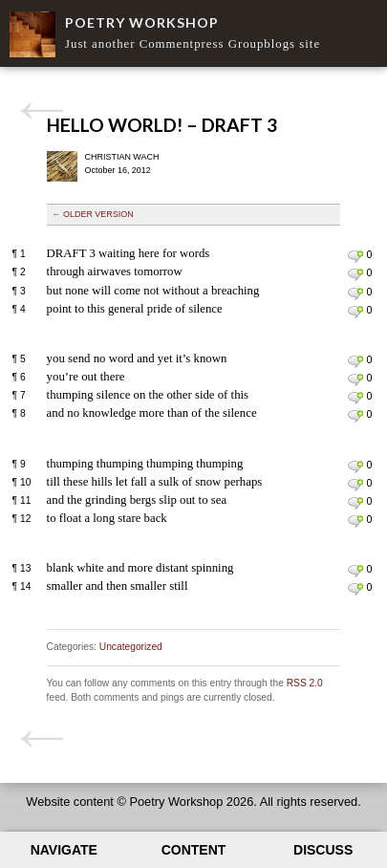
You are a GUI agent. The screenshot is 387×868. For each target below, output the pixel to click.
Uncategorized (131, 647)
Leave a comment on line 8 (355, 416)
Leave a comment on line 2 (355, 274)
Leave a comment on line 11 (355, 503)
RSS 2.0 (305, 683)
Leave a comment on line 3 (355, 293)
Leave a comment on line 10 (355, 485)
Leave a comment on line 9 (355, 467)
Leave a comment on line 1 (355, 256)
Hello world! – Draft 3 (162, 125)
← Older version (93, 214)
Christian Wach (122, 157)
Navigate (64, 850)
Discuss (323, 850)
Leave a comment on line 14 (355, 589)
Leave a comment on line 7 (355, 398)
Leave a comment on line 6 (355, 380)
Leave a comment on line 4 (355, 312)
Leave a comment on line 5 (355, 361)
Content (194, 850)
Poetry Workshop (142, 22)
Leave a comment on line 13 (355, 571)
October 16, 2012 (118, 170)
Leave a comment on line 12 (355, 521)
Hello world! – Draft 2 (42, 111)
